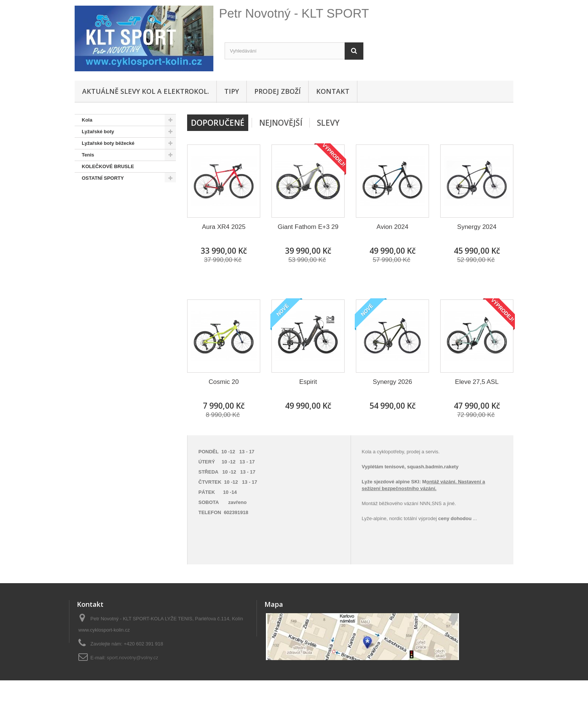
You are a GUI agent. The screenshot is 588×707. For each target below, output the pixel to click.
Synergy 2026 (392, 382)
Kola (87, 120)
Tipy (232, 91)
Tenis (88, 155)
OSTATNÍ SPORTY (103, 178)
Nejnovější (281, 123)
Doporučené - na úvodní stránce (119, 213)
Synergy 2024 (477, 227)
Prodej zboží (277, 91)
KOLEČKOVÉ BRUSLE (108, 166)
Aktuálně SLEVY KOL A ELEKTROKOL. (145, 91)
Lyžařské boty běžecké (108, 143)
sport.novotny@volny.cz (133, 658)
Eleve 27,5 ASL (477, 382)
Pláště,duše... (97, 225)
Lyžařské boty (98, 132)
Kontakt (333, 91)
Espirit (308, 382)
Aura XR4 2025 (223, 227)
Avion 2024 (392, 227)
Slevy (328, 123)
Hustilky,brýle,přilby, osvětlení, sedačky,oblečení (117, 253)
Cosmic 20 (223, 382)
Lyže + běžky (97, 236)
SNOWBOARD (98, 190)
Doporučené (218, 123)
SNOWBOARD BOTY (106, 201)
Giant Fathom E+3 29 (308, 227)
